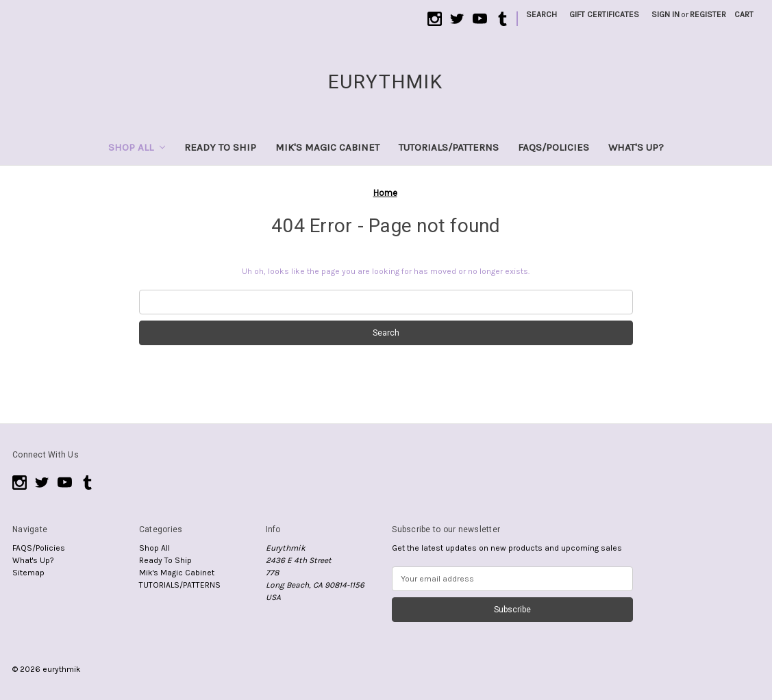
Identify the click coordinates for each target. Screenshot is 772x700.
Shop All (137, 147)
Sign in (665, 14)
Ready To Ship (220, 147)
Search (541, 14)
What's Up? (636, 147)
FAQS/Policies (553, 147)
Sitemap (28, 573)
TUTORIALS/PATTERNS (449, 147)
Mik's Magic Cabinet (327, 147)
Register (708, 14)
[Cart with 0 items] (744, 14)
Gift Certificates (604, 14)
